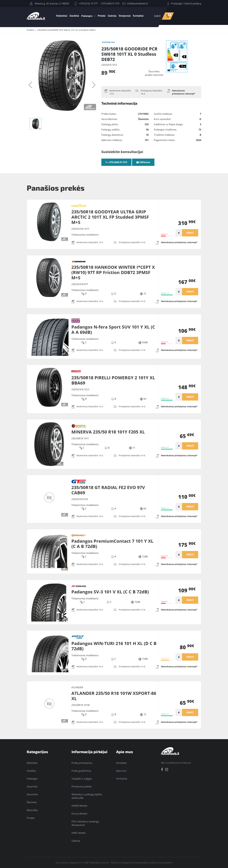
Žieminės (32, 802)
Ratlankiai (62, 16)
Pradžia (30, 30)
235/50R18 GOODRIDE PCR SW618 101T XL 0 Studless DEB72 (66, 30)
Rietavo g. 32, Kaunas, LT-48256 (49, 3)
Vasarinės (32, 787)
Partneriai (122, 779)
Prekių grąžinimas (81, 771)
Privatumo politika (82, 787)
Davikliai (74, 16)
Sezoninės (32, 794)
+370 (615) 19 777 (86, 3)
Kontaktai (138, 16)
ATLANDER (77, 687)
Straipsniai (125, 16)
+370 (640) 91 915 (110, 3)
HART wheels (79, 833)
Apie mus (121, 771)
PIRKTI (190, 233)
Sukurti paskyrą (193, 3)
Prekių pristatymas (82, 763)
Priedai (102, 16)
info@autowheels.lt (135, 3)
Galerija (112, 16)
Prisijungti (177, 3)
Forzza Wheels (79, 814)
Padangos (87, 16)
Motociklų (32, 810)
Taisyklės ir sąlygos (82, 779)
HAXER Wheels (79, 806)
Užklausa (143, 162)
